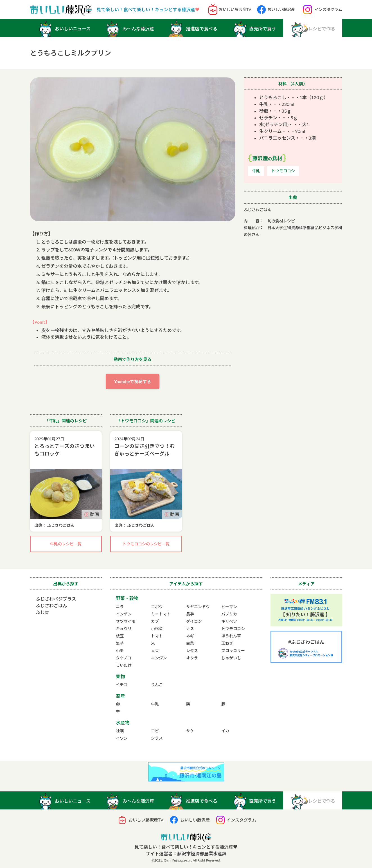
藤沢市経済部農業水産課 (202, 854)
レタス (192, 651)
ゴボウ (157, 607)
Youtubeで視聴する (133, 381)
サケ (190, 731)
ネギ (190, 636)
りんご (157, 685)
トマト (157, 636)
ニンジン (159, 658)
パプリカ (229, 614)
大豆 (155, 651)
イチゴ (122, 685)
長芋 (190, 614)
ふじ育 (42, 612)
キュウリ (124, 629)
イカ (225, 731)
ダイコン (194, 621)
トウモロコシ (233, 629)
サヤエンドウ (198, 607)
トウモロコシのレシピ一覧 (146, 544)
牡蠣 (120, 731)
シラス (157, 738)
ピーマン (229, 607)
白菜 (190, 643)
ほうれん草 (231, 636)
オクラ (192, 658)
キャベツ (229, 621)
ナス (190, 629)
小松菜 (157, 629)
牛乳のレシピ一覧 (66, 544)
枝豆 (120, 636)
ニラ (120, 607)
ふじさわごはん (51, 605)
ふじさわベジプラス (56, 599)
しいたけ (124, 665)
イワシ (122, 738)
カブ (155, 621)
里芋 (120, 643)
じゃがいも (231, 658)
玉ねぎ (227, 643)
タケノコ (124, 658)
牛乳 (155, 704)
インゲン (124, 614)
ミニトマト (161, 614)
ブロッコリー (233, 651)
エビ (155, 731)
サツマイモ (126, 621)
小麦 (120, 651)
